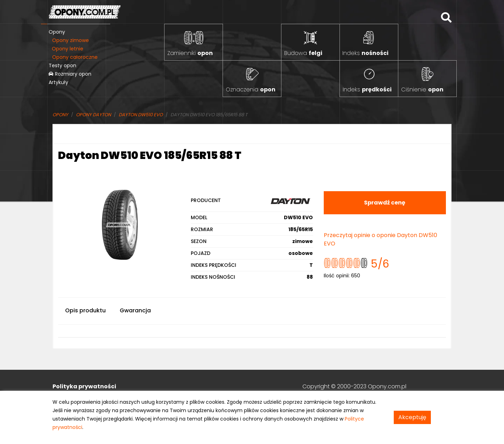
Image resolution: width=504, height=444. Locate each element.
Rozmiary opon (70, 74)
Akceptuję (412, 417)
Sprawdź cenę (385, 203)
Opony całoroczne (75, 57)
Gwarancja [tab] (135, 310)
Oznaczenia (251, 89)
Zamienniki (190, 53)
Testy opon (62, 65)
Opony (57, 32)
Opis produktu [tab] (85, 310)
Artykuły (58, 82)
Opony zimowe (71, 40)
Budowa (303, 53)
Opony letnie (68, 49)
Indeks (365, 53)
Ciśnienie (422, 89)
